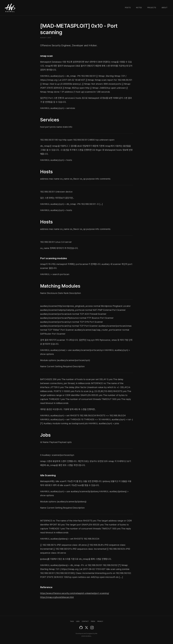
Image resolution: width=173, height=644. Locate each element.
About (165, 8)
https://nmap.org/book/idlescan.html (59, 597)
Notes (139, 8)
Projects (152, 8)
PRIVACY (100, 621)
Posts (128, 8)
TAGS (72, 621)
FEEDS (93, 621)
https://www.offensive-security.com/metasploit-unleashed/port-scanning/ (78, 593)
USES (78, 621)
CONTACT (85, 621)
